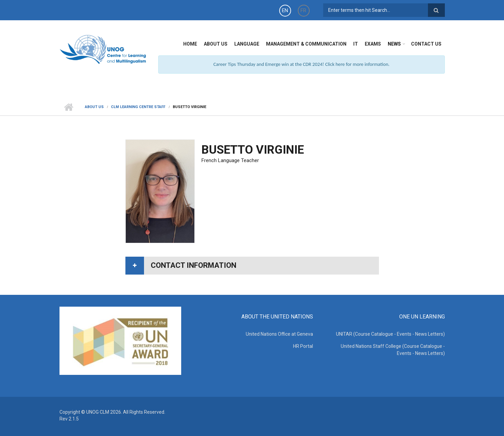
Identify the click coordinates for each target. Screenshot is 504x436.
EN (285, 10)
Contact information (194, 265)
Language (247, 44)
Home (190, 44)
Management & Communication (306, 44)
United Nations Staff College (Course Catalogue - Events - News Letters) (393, 350)
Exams (373, 44)
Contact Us (426, 44)
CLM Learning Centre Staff (138, 107)
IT (356, 44)
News (394, 44)
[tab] (252, 266)
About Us (216, 44)
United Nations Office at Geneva (279, 334)
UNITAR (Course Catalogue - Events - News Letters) (390, 334)
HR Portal (303, 346)
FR (303, 10)
